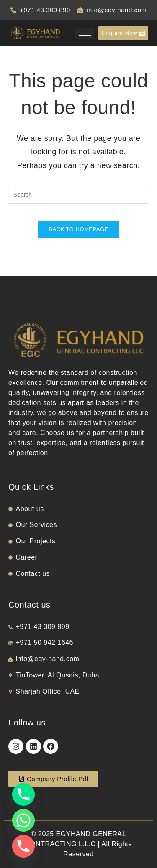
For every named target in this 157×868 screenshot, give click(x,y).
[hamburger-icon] (85, 33)
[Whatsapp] (23, 820)
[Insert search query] (79, 195)
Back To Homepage (78, 229)
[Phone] (23, 794)
